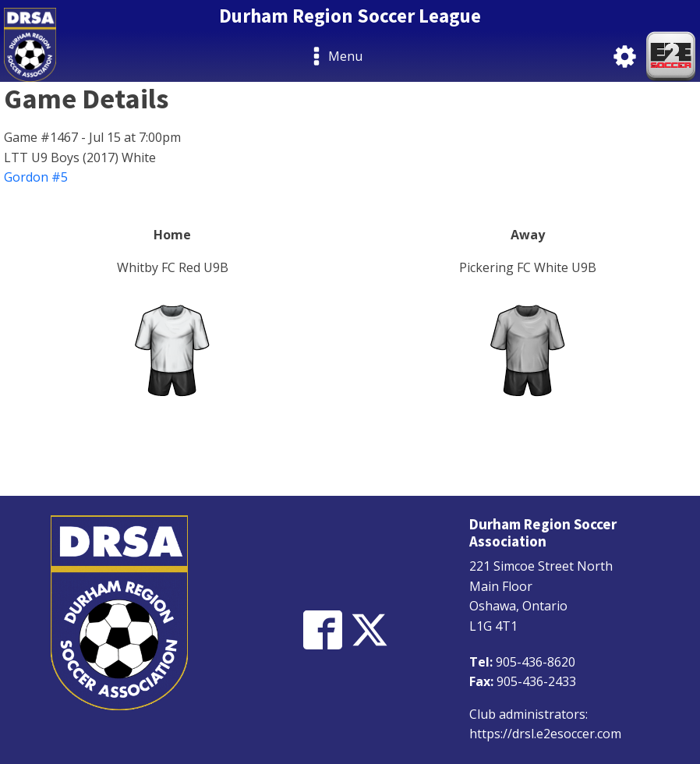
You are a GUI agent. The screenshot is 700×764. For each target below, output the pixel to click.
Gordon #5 (36, 177)
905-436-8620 (536, 662)
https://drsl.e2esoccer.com (545, 734)
